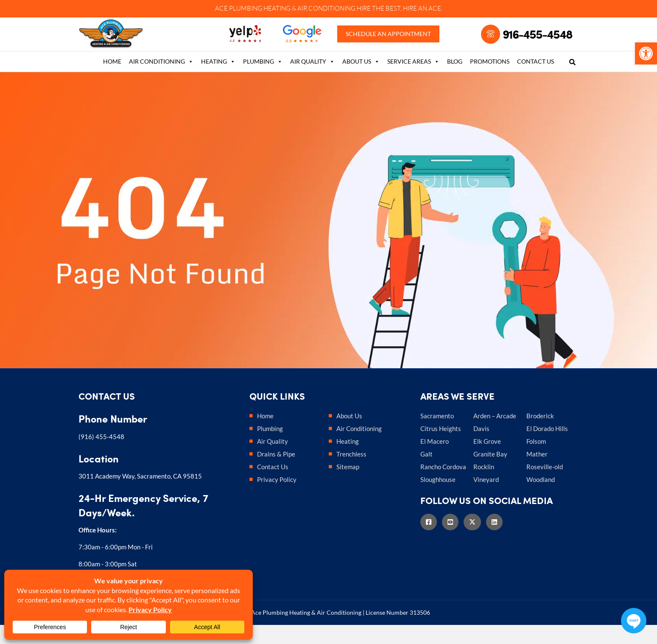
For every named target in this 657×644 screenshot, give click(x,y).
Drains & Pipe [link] (276, 473)
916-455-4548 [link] (537, 43)
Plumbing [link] (263, 80)
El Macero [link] (435, 460)
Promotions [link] (490, 80)
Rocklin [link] (484, 486)
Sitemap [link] (348, 486)
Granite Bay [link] (490, 473)
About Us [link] (361, 80)
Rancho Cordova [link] (443, 486)
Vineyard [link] (486, 498)
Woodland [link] (541, 498)
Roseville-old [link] (545, 486)
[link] (646, 53)
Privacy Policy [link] (277, 498)
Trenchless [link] (351, 473)
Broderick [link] (540, 435)
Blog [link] (455, 80)
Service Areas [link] (413, 80)
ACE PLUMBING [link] (239, 8)
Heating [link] (218, 80)
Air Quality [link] (312, 80)
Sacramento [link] (437, 435)
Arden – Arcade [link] (495, 435)
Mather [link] (537, 473)
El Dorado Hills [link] (547, 448)
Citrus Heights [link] (441, 448)
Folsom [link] (536, 460)
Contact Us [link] (535, 80)
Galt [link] (426, 473)
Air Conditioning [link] (161, 80)
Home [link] (112, 80)
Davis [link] (481, 448)
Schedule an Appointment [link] (391, 43)
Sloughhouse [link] (438, 498)
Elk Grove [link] (487, 460)
